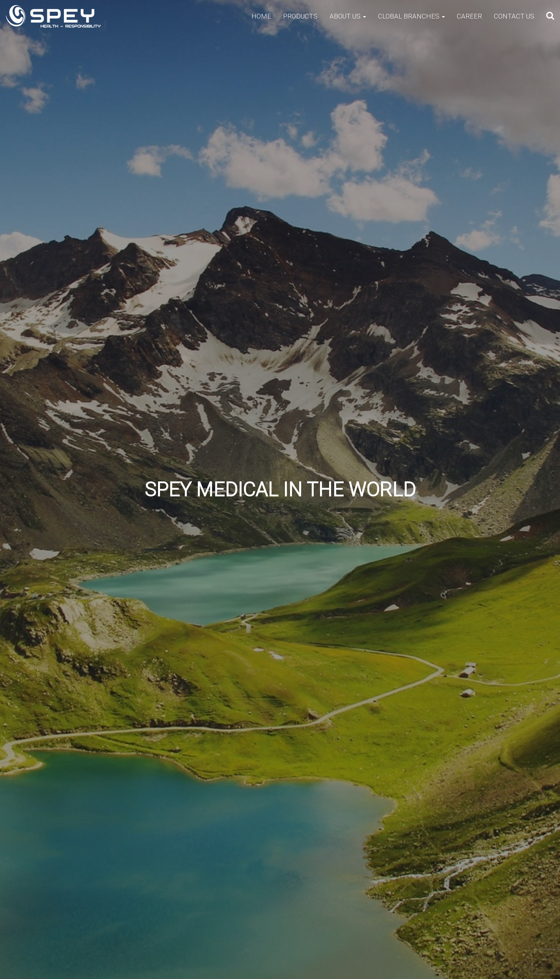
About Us (348, 16)
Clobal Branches (411, 16)
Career (469, 16)
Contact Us (514, 16)
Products (300, 16)
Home (261, 16)
